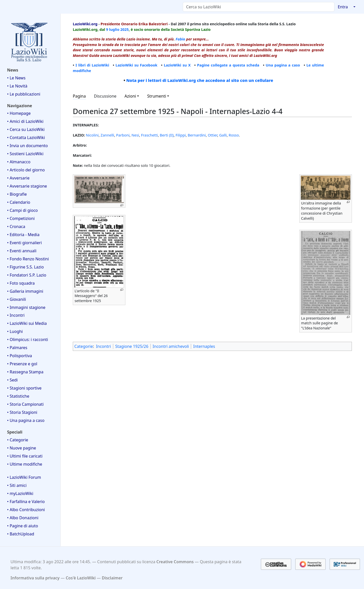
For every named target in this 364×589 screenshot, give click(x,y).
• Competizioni (21, 218)
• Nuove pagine (22, 448)
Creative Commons (175, 562)
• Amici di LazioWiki (25, 121)
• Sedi (12, 380)
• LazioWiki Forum (24, 477)
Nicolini (92, 135)
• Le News (16, 78)
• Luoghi (15, 331)
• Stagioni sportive (24, 388)
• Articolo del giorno (26, 170)
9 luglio (113, 29)
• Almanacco (19, 162)
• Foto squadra (21, 283)
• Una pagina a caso (26, 420)
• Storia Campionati (25, 404)
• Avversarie (18, 178)
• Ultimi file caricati (25, 456)
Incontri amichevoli (171, 346)
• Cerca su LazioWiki (26, 129)
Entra (343, 7)
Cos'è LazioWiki (81, 578)
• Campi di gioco (22, 210)
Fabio (180, 39)
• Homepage (19, 113)
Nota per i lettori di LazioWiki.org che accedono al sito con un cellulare (200, 80)
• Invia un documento (27, 146)
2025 (124, 29)
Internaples (204, 346)
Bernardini (197, 135)
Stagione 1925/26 (132, 346)
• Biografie (17, 194)
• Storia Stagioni (22, 412)
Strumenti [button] (157, 96)
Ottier (212, 135)
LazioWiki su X (177, 65)
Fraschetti (150, 135)
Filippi (181, 135)
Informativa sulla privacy (35, 578)
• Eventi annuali (22, 251)
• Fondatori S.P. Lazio (27, 275)
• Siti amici (17, 485)
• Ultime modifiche (25, 464)
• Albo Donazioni (23, 518)
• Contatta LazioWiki (26, 138)
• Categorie (18, 440)
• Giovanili (17, 299)
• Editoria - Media (23, 235)
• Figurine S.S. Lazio (25, 267)
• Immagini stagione (26, 307)
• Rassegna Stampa (25, 372)
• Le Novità (17, 86)
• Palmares (17, 348)
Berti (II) (167, 135)
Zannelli (107, 135)
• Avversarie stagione (27, 186)
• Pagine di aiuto (22, 526)
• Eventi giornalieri (24, 243)
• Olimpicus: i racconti (28, 339)
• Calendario (19, 202)
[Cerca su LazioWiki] (259, 7)
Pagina (79, 96)
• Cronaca (16, 226)
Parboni (123, 135)
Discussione (105, 96)
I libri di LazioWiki (92, 65)
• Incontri (16, 315)
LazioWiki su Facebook (136, 65)
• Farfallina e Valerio (26, 502)
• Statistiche (18, 396)
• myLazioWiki (20, 493)
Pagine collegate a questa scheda (228, 65)
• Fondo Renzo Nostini (28, 259)
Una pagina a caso (283, 65)
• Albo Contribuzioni (26, 510)
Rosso (234, 135)
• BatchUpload (21, 534)
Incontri (104, 346)
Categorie (84, 346)
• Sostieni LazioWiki (25, 154)
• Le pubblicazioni (24, 94)
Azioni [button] (130, 96)
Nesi (135, 135)
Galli (223, 135)
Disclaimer (112, 578)
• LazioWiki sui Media (27, 323)
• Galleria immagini (25, 291)
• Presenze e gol (22, 364)
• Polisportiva (20, 356)
